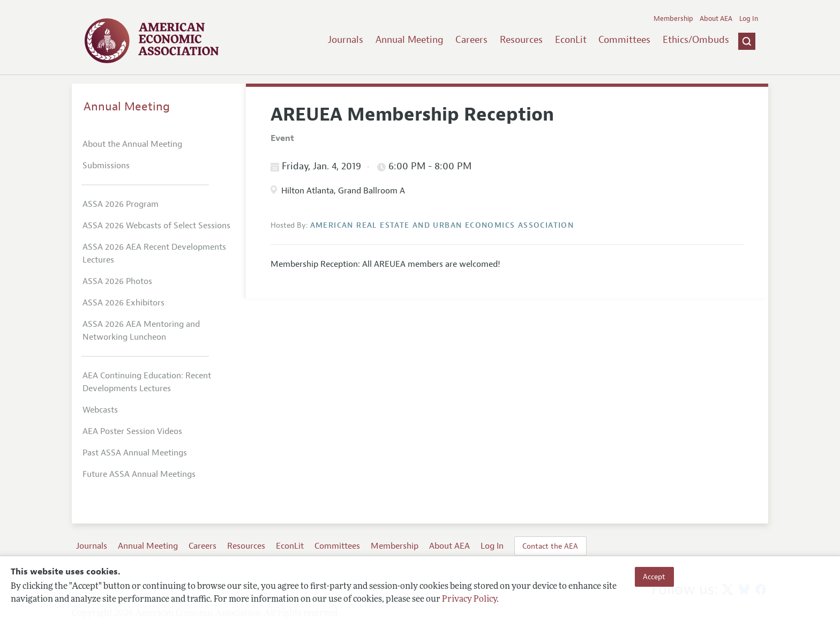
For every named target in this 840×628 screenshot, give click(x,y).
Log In (749, 19)
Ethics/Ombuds (696, 40)
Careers (471, 40)
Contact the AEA (550, 546)
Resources (521, 40)
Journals (346, 40)
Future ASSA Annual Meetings (139, 474)
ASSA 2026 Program (121, 204)
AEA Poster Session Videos (132, 431)
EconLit (571, 40)
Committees (624, 40)
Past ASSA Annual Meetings (135, 453)
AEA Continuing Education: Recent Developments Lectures (147, 382)
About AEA (716, 19)
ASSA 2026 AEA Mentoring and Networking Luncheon (141, 331)
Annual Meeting (410, 40)
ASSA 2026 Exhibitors (123, 303)
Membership (673, 19)
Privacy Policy (469, 600)
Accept (654, 577)
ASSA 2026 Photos (117, 281)
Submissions (106, 166)
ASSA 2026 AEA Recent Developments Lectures (154, 253)
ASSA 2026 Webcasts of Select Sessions (156, 226)
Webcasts (100, 410)
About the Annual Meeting (132, 144)
